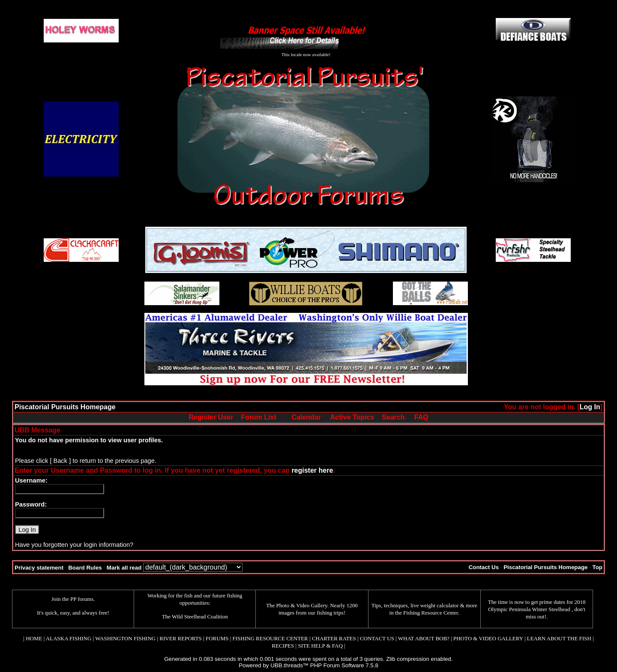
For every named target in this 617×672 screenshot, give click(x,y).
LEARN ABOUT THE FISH (559, 638)
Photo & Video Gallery (302, 605)
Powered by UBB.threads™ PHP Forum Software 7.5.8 (308, 665)
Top (598, 567)
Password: (31, 504)
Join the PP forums (72, 599)
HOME (34, 638)
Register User (211, 417)
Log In (590, 407)
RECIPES (283, 646)
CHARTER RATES (334, 638)
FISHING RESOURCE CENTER (270, 638)
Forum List (259, 417)
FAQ (421, 417)
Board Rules (85, 568)
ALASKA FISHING (69, 638)
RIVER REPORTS (180, 638)
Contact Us (484, 567)
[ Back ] (60, 461)
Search (393, 417)
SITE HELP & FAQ (320, 646)
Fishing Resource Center (431, 613)
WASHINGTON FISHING (125, 638)
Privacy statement (39, 568)
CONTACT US (377, 638)
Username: (31, 480)
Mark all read (124, 568)
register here (312, 470)
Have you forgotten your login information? (74, 545)
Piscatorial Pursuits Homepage (65, 407)
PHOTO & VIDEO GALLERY (488, 638)
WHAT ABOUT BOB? (424, 638)
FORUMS (217, 638)
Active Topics (352, 417)
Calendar (306, 417)
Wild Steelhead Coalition (200, 616)
